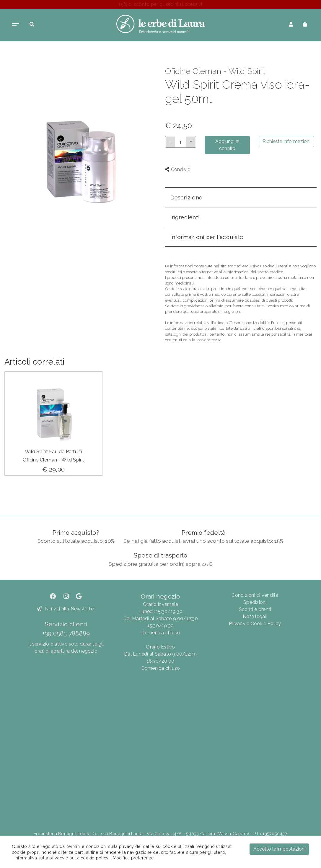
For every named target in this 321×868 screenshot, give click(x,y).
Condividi (178, 169)
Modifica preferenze (133, 858)
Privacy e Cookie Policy (255, 624)
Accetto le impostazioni (279, 849)
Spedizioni (255, 602)
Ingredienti (185, 217)
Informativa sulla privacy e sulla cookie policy (62, 858)
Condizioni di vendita (255, 595)
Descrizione (186, 197)
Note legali (255, 616)
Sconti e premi (255, 609)
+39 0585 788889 (66, 633)
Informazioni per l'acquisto (207, 237)
